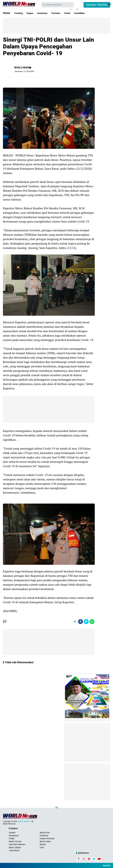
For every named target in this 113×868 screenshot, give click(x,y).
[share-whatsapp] (92, 622)
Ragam (33, 13)
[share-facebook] (78, 622)
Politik (77, 13)
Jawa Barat (14, 851)
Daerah (12, 834)
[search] (57, 5)
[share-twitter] (85, 622)
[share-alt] (72, 622)
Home (7, 13)
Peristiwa (63, 13)
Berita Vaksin (15, 848)
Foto (42, 848)
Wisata (43, 845)
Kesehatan (48, 13)
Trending (19, 13)
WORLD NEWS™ (24, 822)
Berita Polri (45, 834)
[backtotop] (56, 809)
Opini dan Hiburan (17, 845)
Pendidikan (92, 13)
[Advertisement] (57, 25)
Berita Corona (15, 842)
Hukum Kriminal (47, 839)
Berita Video (45, 842)
